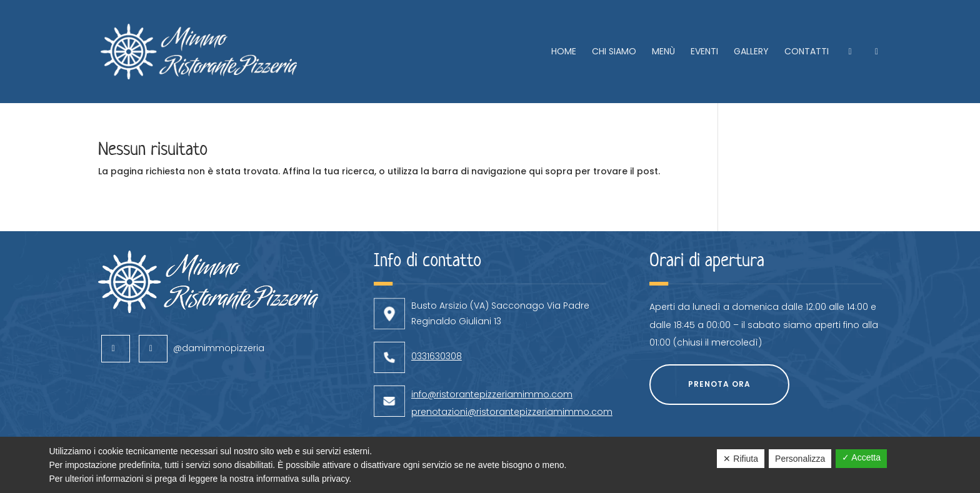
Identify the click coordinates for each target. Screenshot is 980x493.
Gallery (751, 52)
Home (564, 52)
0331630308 (437, 321)
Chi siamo (614, 52)
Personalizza (800, 459)
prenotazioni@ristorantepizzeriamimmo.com (512, 377)
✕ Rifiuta (741, 459)
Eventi (704, 52)
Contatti (807, 52)
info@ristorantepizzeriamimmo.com (492, 359)
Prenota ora (719, 349)
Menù (663, 52)
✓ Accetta (861, 457)
